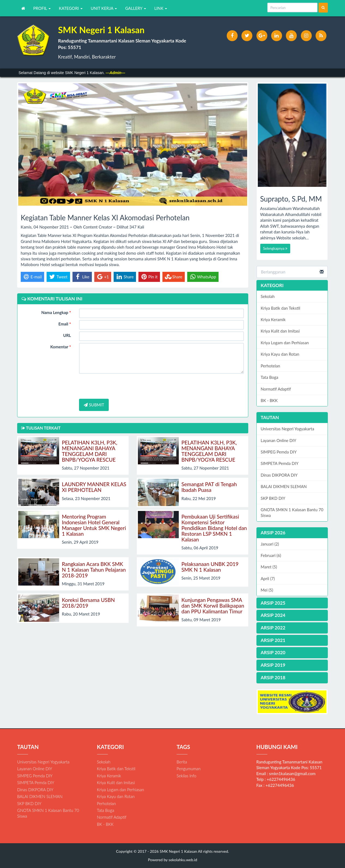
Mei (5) (267, 590)
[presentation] (120, 386)
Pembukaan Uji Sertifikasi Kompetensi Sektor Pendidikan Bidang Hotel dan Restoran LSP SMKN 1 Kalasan (214, 528)
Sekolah (268, 296)
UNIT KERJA (104, 8)
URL (67, 335)
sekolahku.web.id (183, 860)
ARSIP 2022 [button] (273, 628)
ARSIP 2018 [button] (273, 677)
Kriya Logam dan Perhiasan (285, 343)
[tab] (292, 533)
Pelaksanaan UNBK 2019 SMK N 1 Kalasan (210, 567)
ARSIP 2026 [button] (273, 533)
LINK (161, 8)
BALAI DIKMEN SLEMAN (284, 486)
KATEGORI (71, 8)
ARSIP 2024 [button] (273, 615)
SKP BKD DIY (273, 498)
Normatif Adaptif (276, 389)
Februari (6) (271, 555)
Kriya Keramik (273, 319)
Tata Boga (270, 377)
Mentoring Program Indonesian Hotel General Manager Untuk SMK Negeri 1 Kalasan (94, 525)
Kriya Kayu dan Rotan (280, 354)
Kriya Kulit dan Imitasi (280, 331)
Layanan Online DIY (279, 440)
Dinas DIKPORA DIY (279, 475)
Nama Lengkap (56, 312)
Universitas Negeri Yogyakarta (287, 429)
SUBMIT (94, 405)
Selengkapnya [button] (275, 248)
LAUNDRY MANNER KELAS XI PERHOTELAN (94, 487)
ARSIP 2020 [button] (273, 652)
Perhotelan (270, 366)
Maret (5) (269, 567)
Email (65, 324)
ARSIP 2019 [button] (273, 665)
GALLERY (136, 8)
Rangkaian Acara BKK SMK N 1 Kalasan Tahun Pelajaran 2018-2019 (94, 570)
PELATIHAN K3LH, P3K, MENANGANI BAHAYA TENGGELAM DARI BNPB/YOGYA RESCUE (90, 451)
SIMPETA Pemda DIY (280, 463)
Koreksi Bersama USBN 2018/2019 (88, 603)
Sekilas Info (186, 776)
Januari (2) (270, 544)
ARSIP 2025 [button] (273, 603)
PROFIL (42, 8)
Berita (182, 762)
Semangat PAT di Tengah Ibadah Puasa (209, 487)
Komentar (61, 347)
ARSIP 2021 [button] (273, 640)
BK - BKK (269, 400)
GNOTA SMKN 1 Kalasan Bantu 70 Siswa (292, 512)
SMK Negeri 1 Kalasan (178, 851)
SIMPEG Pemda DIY (279, 452)
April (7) (268, 578)
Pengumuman (189, 769)
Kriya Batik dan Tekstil (281, 308)
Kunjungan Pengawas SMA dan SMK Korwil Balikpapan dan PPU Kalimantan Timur (213, 606)
